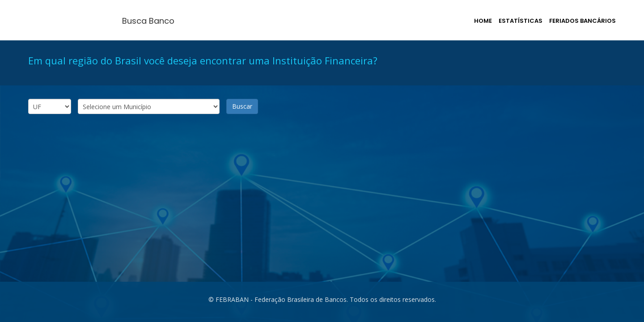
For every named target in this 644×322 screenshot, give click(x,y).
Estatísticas (521, 21)
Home (483, 21)
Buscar (242, 106)
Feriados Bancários (583, 21)
